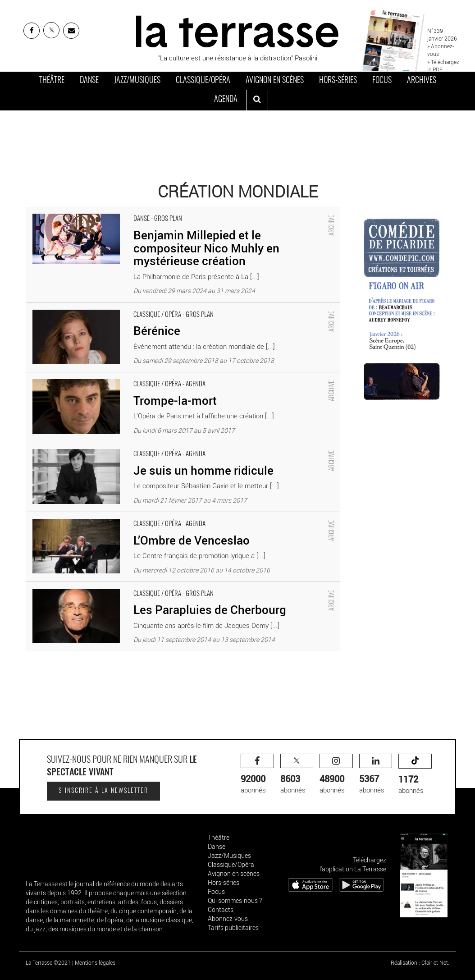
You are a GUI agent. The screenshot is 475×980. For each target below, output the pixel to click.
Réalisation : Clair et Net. (420, 962)
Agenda (226, 100)
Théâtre (52, 81)
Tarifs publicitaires (233, 927)
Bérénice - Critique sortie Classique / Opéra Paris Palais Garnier (119, 307)
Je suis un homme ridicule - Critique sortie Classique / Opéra (115, 447)
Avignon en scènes (275, 81)
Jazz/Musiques (137, 81)
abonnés (257, 774)
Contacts (221, 909)
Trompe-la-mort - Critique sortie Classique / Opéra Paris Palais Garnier (128, 377)
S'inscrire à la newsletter (103, 791)
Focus (382, 81)
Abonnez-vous (228, 918)
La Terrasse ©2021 (48, 962)
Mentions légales (95, 962)
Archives (422, 81)
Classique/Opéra (203, 81)
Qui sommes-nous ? (235, 900)
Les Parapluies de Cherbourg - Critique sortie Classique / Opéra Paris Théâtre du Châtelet (157, 586)
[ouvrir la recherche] (257, 100)
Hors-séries (338, 81)
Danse (89, 81)
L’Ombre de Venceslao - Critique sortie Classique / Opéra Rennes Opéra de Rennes (148, 517)
